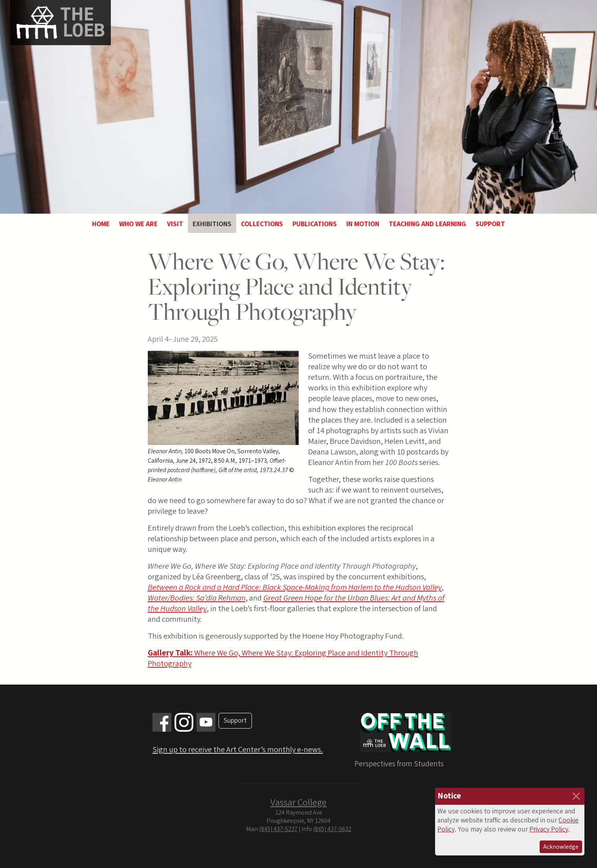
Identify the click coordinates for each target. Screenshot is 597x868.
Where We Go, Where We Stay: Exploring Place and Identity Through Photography (283, 658)
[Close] (576, 796)
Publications (315, 224)
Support (490, 224)
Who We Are (138, 224)
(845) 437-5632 (332, 829)
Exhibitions (212, 224)
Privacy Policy (549, 829)
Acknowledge (561, 847)
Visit (175, 224)
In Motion (363, 224)
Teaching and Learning (427, 224)
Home (101, 224)
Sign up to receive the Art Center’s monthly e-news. (238, 750)
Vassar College (298, 803)
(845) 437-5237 (278, 829)
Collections (262, 224)
